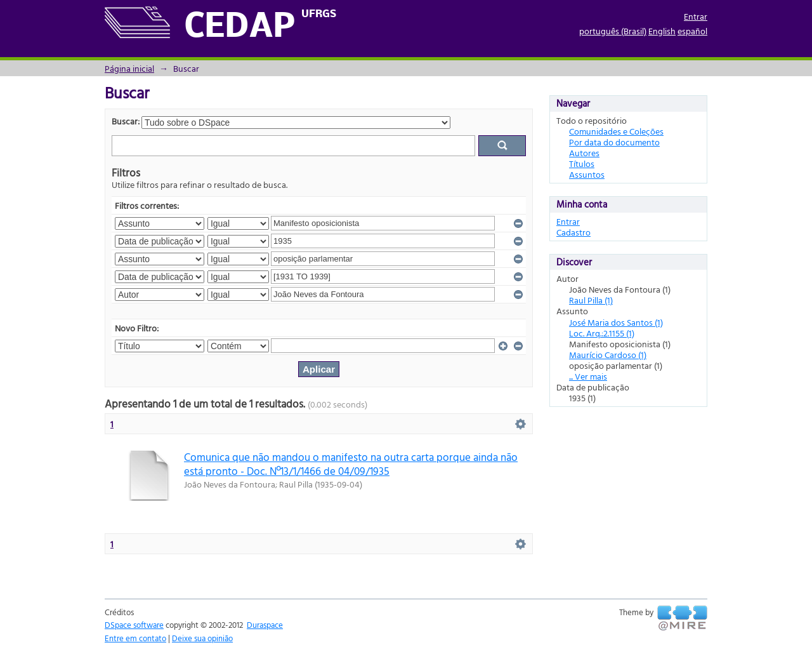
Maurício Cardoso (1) (608, 355)
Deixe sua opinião (202, 638)
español (692, 31)
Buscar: (126, 121)
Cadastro (573, 232)
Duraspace (265, 625)
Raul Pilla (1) (591, 300)
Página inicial (129, 68)
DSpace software (134, 625)
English (662, 31)
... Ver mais (588, 376)
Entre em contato (135, 638)
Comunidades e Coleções (616, 131)
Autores (584, 153)
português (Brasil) (613, 31)
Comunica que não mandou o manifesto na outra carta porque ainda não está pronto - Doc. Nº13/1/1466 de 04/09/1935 (351, 463)
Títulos (582, 163)
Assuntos (587, 174)
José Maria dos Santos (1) (616, 322)
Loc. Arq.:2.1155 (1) (602, 333)
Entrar (696, 16)
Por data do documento (614, 142)
